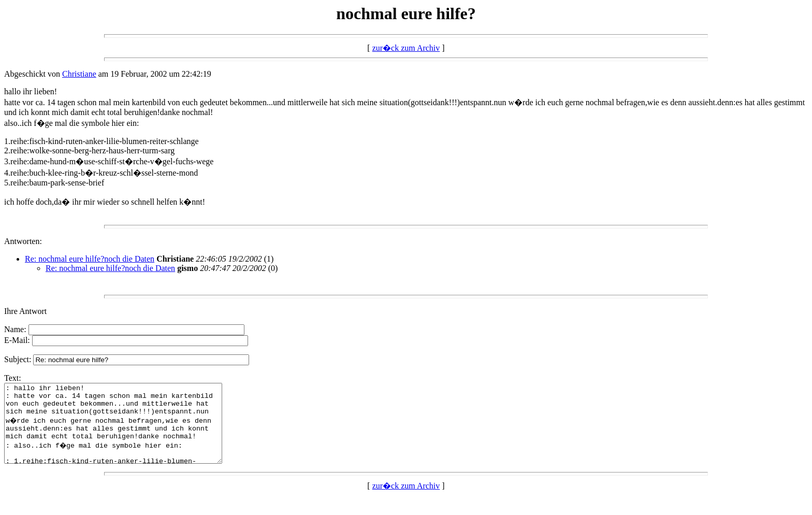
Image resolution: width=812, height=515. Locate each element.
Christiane (79, 74)
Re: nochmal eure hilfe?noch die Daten (90, 259)
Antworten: (23, 241)
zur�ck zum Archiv (406, 48)
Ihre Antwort (25, 311)
